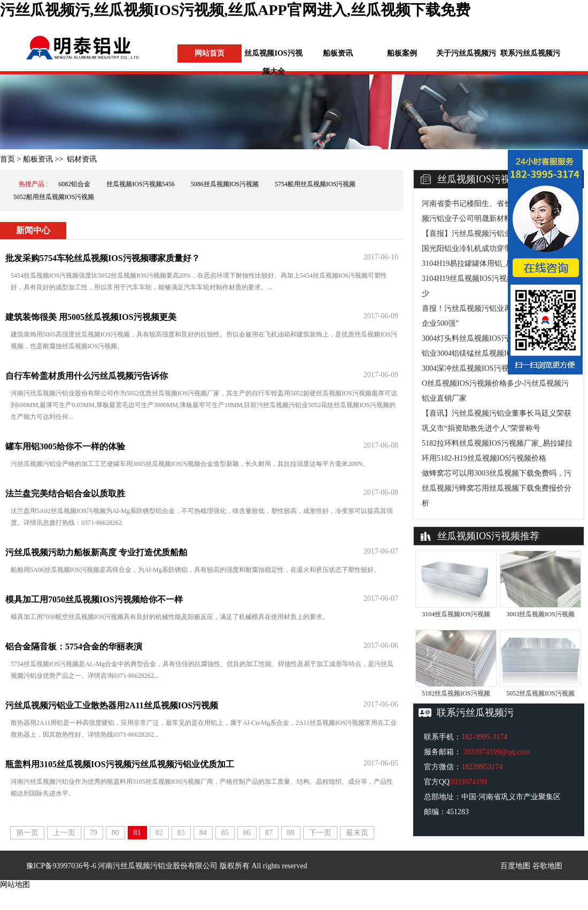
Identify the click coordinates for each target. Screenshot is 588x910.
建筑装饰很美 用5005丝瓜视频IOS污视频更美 (91, 317)
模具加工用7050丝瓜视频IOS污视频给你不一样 (94, 599)
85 (225, 833)
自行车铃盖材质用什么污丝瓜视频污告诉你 (87, 376)
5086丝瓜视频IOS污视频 (225, 184)
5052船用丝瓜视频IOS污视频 (54, 197)
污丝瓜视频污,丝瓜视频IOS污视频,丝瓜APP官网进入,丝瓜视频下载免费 (235, 10)
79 (94, 833)
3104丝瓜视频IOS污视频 (456, 614)
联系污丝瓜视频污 (530, 53)
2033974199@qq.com (497, 752)
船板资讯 (338, 53)
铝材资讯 (82, 159)
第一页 (27, 833)
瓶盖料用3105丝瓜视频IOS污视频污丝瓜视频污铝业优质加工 (120, 764)
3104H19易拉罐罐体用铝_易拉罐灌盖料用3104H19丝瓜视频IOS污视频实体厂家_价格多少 (496, 278)
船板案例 (402, 53)
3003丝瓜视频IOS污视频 (540, 614)
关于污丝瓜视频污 (466, 53)
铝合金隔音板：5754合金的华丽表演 (74, 647)
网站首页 (210, 53)
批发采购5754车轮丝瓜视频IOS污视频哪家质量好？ (103, 258)
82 (159, 833)
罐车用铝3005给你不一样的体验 (65, 446)
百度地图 (515, 866)
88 (291, 833)
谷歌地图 (547, 866)
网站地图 (15, 885)
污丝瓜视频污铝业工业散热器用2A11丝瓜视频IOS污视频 (112, 705)
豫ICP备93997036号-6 (61, 866)
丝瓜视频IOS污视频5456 (140, 184)
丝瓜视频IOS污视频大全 (273, 62)
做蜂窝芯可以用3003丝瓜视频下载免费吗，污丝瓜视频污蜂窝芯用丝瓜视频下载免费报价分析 (497, 488)
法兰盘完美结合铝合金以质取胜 (65, 494)
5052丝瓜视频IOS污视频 (540, 693)
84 (203, 833)
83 (181, 833)
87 (269, 833)
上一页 (64, 833)
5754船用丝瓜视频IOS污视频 (315, 184)
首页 (7, 159)
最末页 (357, 833)
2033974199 (468, 782)
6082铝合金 (74, 184)
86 (247, 833)
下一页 (320, 833)
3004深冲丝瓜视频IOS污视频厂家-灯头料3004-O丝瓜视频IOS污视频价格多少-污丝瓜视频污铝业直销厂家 (498, 383)
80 (115, 833)
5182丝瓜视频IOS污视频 (456, 693)
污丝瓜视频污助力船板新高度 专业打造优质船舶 (96, 552)
